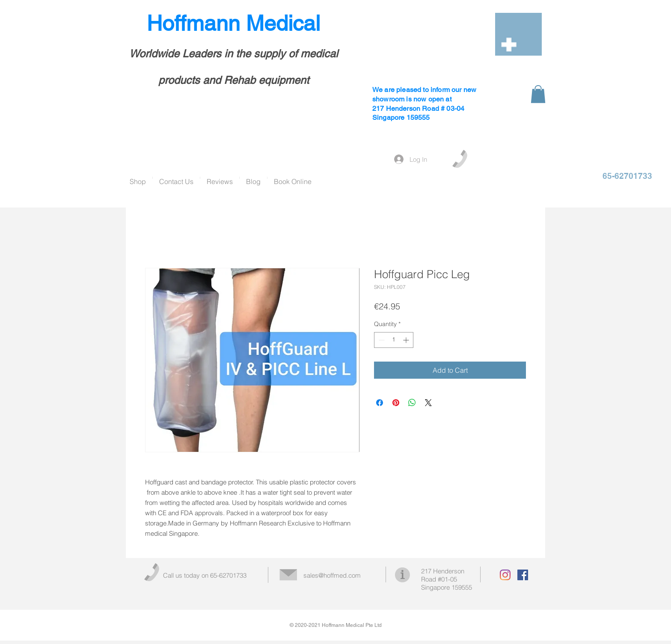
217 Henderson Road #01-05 (443, 575)
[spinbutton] (394, 340)
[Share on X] (428, 403)
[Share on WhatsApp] (412, 403)
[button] (538, 94)
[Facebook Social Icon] (523, 575)
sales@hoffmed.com (332, 575)
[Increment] (407, 340)
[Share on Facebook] (380, 403)
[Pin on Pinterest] (396, 403)
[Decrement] (381, 340)
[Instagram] (505, 575)
